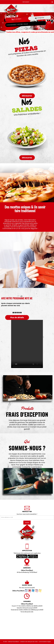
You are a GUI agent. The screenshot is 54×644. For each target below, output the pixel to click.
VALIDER (27, 523)
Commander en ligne (45, 642)
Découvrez (27, 96)
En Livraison (16, 19)
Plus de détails (17, 317)
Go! (49, 23)
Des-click (35, 642)
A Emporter (40, 18)
